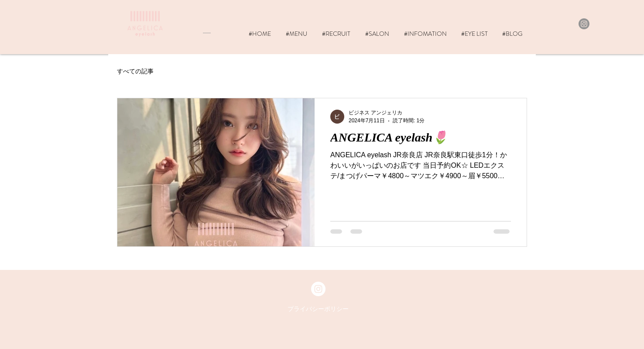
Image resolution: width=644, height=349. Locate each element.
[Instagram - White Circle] (318, 289)
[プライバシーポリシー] (318, 309)
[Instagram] (584, 24)
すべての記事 (135, 71)
